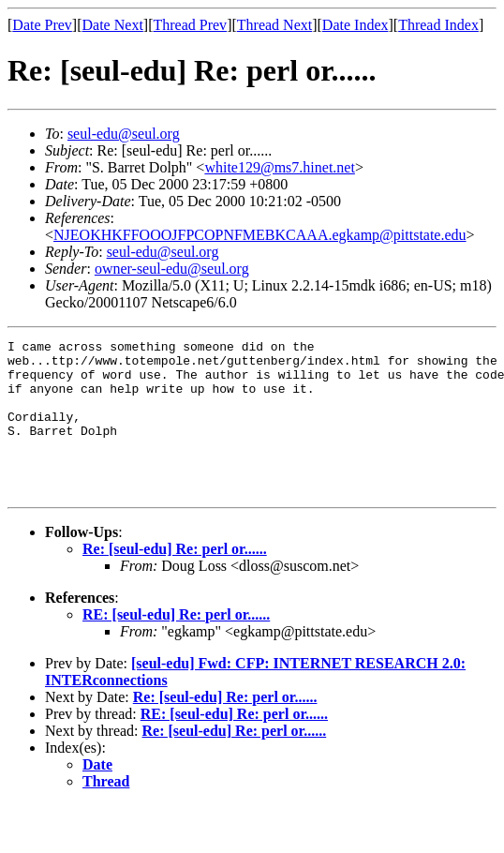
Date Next (113, 25)
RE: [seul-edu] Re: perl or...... (176, 645)
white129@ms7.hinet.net (280, 167)
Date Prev (42, 25)
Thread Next (274, 25)
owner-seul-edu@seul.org (172, 269)
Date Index (356, 25)
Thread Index (438, 25)
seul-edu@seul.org (124, 134)
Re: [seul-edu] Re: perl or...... (175, 580)
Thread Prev (190, 25)
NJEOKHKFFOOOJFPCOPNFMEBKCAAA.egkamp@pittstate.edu (260, 235)
